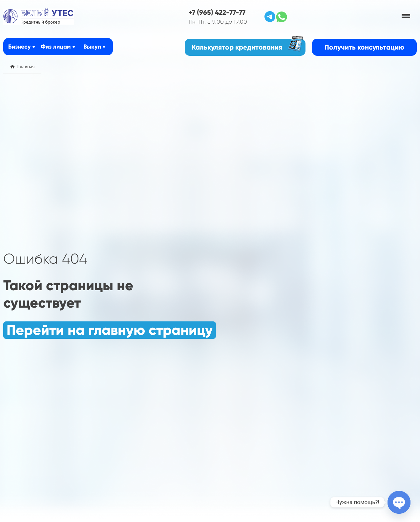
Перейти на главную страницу (110, 330)
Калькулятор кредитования (247, 45)
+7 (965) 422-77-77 (217, 12)
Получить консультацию (364, 47)
